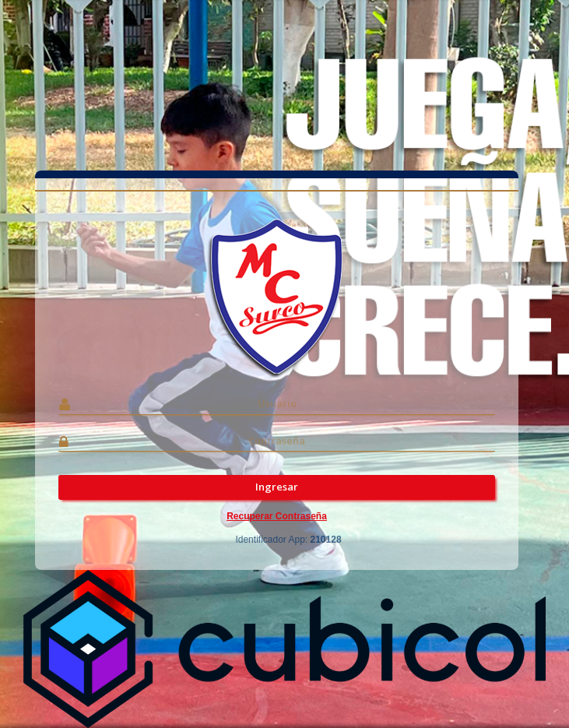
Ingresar (277, 487)
